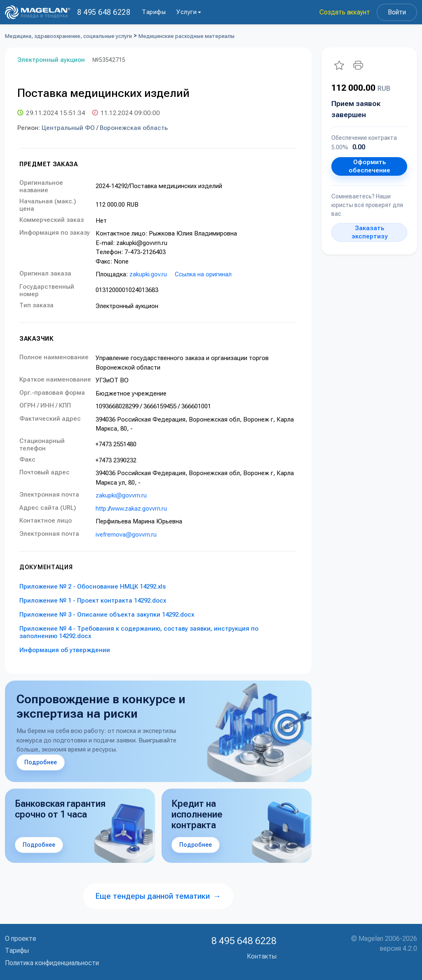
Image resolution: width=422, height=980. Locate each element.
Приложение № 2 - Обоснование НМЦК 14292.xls (93, 587)
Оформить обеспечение (369, 166)
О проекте (21, 939)
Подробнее (41, 762)
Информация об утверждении (65, 650)
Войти (397, 12)
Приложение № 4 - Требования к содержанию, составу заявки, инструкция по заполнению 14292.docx (139, 632)
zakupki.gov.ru (148, 274)
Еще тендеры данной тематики (158, 896)
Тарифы (154, 12)
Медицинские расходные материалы (186, 36)
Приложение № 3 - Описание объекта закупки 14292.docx (107, 615)
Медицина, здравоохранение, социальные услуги (68, 36)
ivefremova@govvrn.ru (126, 535)
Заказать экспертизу (369, 232)
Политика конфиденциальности (52, 963)
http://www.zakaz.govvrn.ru (131, 509)
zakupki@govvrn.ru (121, 495)
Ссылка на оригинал (203, 274)
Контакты (262, 956)
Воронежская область (134, 128)
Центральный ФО (68, 128)
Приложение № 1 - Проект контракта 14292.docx (93, 601)
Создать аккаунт (345, 12)
